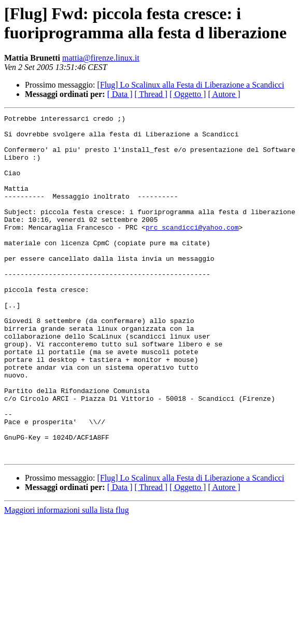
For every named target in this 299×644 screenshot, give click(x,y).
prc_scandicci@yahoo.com (192, 250)
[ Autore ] (224, 94)
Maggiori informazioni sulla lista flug (67, 578)
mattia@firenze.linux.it (101, 58)
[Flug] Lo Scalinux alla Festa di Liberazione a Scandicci (191, 85)
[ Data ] (120, 94)
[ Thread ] (151, 94)
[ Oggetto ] (188, 94)
